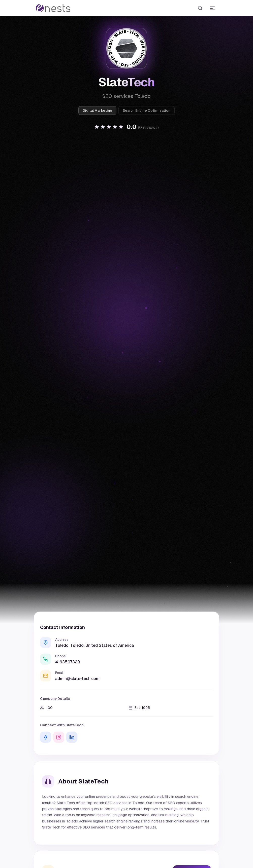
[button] (126, 127)
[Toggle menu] (212, 8)
